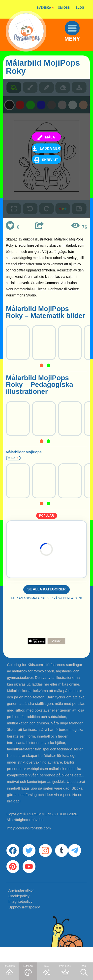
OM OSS (64, 8)
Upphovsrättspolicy (24, 923)
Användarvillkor (21, 906)
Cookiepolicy (19, 912)
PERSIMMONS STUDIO (47, 822)
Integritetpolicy (20, 917)
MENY (76, 45)
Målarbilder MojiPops (41, 454)
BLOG (80, 8)
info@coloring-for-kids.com (29, 836)
